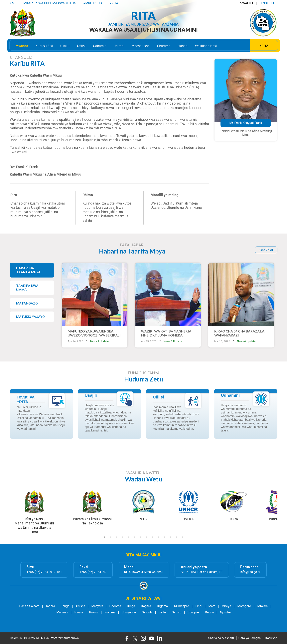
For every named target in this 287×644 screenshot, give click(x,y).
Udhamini (100, 47)
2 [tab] (111, 537)
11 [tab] (165, 537)
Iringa (131, 606)
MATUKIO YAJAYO (30, 317)
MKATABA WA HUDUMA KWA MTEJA (50, 2)
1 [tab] (105, 537)
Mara (212, 606)
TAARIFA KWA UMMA (27, 288)
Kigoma (162, 606)
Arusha (80, 606)
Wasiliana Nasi (206, 47)
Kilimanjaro (182, 606)
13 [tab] (177, 537)
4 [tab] (123, 537)
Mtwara (262, 606)
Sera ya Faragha (250, 638)
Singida (147, 612)
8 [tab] (147, 537)
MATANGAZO (27, 303)
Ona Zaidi (266, 250)
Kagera (146, 606)
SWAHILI (247, 2)
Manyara (97, 606)
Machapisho (141, 47)
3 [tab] (117, 537)
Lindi (199, 606)
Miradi (120, 47)
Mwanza (62, 612)
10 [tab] (159, 537)
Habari (183, 47)
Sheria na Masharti (221, 638)
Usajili (65, 47)
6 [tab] (135, 537)
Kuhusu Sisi (44, 47)
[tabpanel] (144, 505)
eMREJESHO (93, 2)
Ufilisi (81, 47)
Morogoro (244, 606)
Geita (162, 612)
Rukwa (94, 612)
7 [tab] (141, 537)
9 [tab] (153, 537)
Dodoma (115, 606)
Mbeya (226, 606)
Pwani (79, 612)
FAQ (13, 2)
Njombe (225, 612)
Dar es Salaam (29, 606)
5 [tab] (129, 537)
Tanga (65, 606)
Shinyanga (129, 612)
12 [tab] (171, 537)
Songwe (193, 612)
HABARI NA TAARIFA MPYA (28, 270)
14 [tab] (183, 537)
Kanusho (271, 638)
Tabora (50, 606)
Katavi (209, 612)
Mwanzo (22, 47)
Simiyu (177, 612)
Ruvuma (110, 612)
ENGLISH (267, 2)
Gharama (164, 47)
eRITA (114, 2)
